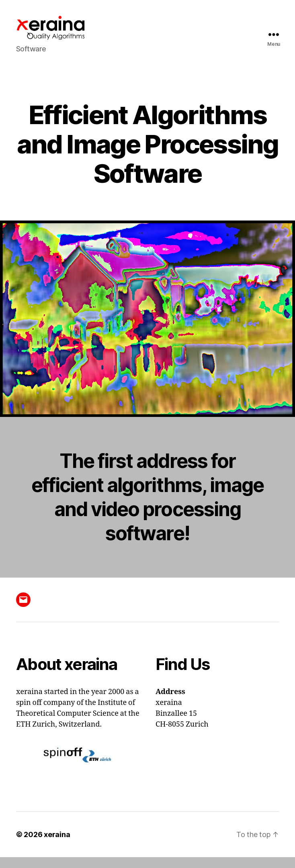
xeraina (57, 845)
